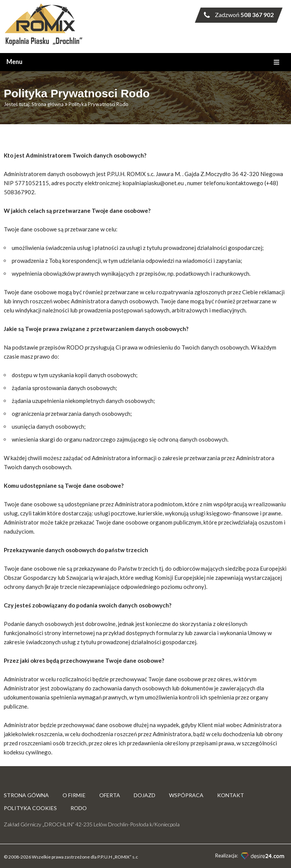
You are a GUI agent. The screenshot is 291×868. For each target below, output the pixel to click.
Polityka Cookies (30, 808)
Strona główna (48, 104)
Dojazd (145, 795)
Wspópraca (186, 795)
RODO (79, 808)
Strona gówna (26, 795)
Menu (14, 62)
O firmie (74, 795)
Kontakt (231, 795)
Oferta (110, 795)
